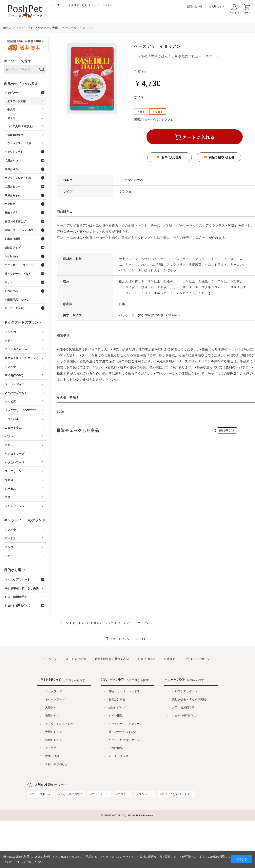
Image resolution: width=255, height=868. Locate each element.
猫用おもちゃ (43, 740)
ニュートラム (100, 794)
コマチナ (123, 794)
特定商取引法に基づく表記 (112, 659)
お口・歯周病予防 (193, 707)
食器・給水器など (46, 764)
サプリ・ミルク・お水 (49, 724)
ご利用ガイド (217, 6)
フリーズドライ (40, 794)
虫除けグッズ (117, 707)
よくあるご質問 (76, 659)
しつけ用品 (116, 748)
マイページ (50, 659)
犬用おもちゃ (43, 732)
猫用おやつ (42, 716)
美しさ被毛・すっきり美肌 (199, 699)
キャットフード (45, 699)
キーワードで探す (18, 61)
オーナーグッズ (118, 756)
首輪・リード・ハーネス (124, 691)
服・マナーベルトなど (123, 732)
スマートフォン (120, 639)
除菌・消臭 (42, 756)
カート (247, 13)
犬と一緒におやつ (71, 794)
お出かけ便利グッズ (195, 716)
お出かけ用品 (117, 699)
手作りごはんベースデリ (176, 794)
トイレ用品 (116, 716)
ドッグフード (43, 691)
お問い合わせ (195, 6)
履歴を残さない (227, 430)
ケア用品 (41, 748)
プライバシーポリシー (198, 659)
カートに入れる (199, 137)
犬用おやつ (42, 707)
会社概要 (170, 659)
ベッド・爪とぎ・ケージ (124, 740)
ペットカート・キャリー (124, 724)
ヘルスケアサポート (195, 691)
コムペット (145, 794)
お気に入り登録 (172, 157)
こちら (19, 862)
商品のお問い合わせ (222, 157)
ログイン (234, 13)
